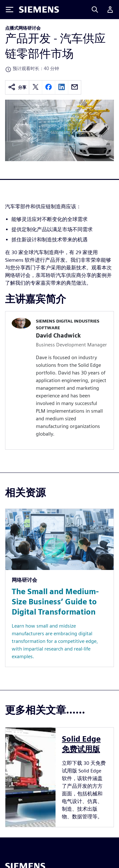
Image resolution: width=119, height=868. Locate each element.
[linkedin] (62, 87)
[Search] (95, 10)
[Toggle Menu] (10, 10)
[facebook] (49, 87)
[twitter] (36, 87)
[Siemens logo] (39, 10)
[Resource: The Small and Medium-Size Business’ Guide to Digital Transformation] (60, 588)
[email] (75, 87)
